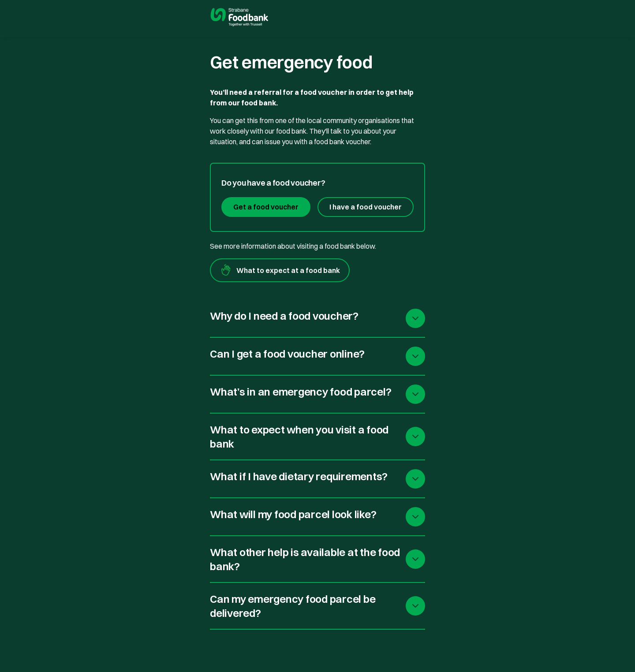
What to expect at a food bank (280, 270)
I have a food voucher (366, 207)
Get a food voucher (266, 207)
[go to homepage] (239, 18)
